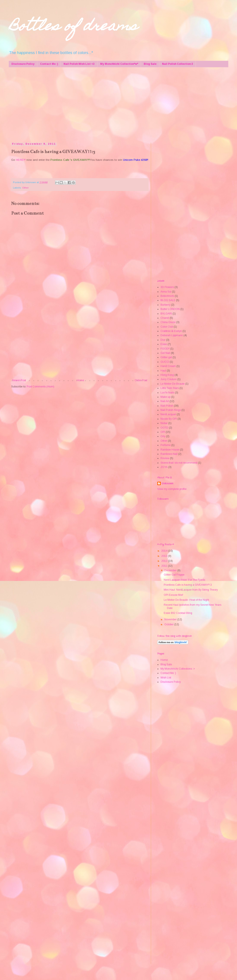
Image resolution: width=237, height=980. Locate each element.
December (171, 570)
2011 (165, 566)
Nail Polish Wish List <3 (79, 64)
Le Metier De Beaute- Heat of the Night (186, 600)
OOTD (164, 428)
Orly (163, 436)
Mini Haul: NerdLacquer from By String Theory (191, 590)
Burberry (165, 305)
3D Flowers (167, 287)
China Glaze (168, 322)
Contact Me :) (49, 64)
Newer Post (19, 380)
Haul (163, 371)
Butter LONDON (170, 309)
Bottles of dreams (73, 27)
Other (25, 188)
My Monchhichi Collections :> (178, 669)
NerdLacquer (168, 414)
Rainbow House (170, 450)
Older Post (141, 380)
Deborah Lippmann (172, 335)
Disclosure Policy (23, 64)
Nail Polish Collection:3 (178, 64)
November (171, 619)
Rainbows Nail (169, 454)
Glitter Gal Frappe (174, 575)
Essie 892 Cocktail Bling (178, 613)
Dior (163, 340)
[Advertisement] (90, 104)
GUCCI (165, 362)
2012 (165, 561)
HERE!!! (21, 160)
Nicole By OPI (169, 419)
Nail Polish (167, 406)
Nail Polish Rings (171, 410)
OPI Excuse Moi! (173, 595)
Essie (164, 344)
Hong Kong (167, 375)
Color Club (167, 327)
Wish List (166, 678)
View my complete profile (172, 489)
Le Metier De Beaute (173, 384)
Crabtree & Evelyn (171, 331)
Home (80, 380)
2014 (165, 551)
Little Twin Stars (170, 388)
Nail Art (165, 401)
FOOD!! (165, 349)
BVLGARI (166, 314)
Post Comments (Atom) (41, 387)
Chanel (165, 318)
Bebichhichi (167, 296)
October (169, 624)
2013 (165, 556)
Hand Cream (168, 366)
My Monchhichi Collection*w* (119, 64)
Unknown (167, 483)
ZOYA (164, 467)
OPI (163, 432)
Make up (165, 397)
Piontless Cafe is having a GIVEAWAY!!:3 (188, 585)
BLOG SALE (168, 300)
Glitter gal (166, 357)
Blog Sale (150, 64)
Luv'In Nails (167, 393)
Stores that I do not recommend (179, 463)
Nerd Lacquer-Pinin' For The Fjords (184, 580)
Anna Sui (166, 292)
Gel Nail (165, 353)
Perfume (166, 445)
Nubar (164, 423)
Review (165, 458)
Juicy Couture (169, 379)
